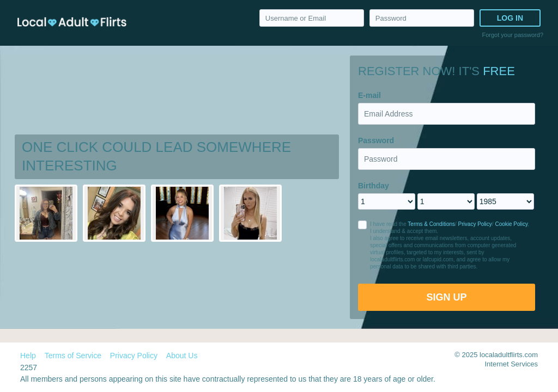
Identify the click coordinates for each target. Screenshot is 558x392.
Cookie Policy (511, 224)
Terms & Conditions (431, 224)
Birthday (374, 186)
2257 (29, 367)
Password (376, 140)
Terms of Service (73, 356)
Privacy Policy (475, 224)
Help (28, 356)
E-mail (369, 95)
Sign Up (446, 297)
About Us (182, 356)
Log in (510, 18)
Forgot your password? (513, 35)
